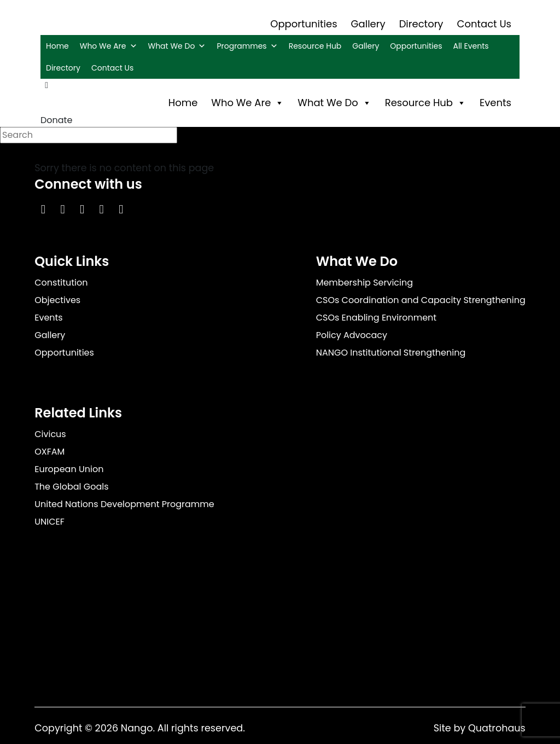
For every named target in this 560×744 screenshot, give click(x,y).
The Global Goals (71, 487)
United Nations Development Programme (124, 504)
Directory (421, 24)
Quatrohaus (497, 728)
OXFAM (49, 452)
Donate (56, 120)
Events (495, 103)
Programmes (247, 46)
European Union (69, 469)
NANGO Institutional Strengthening (391, 353)
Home (57, 46)
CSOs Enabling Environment (377, 318)
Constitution (61, 283)
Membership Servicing (364, 283)
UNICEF (49, 522)
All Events (471, 46)
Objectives (57, 300)
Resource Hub (315, 46)
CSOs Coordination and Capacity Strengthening (421, 300)
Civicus (50, 434)
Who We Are (109, 46)
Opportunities (304, 24)
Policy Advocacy (352, 335)
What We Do (177, 46)
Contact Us (485, 24)
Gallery (368, 24)
